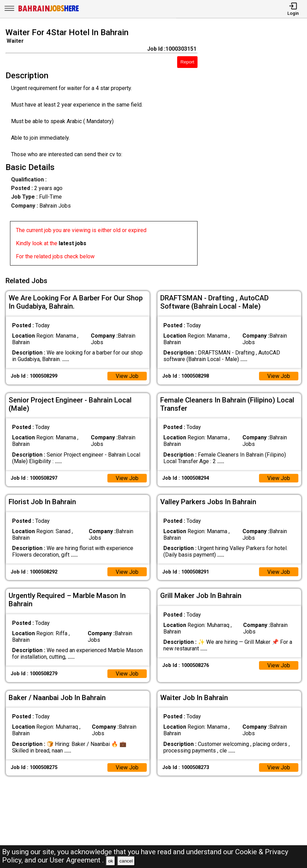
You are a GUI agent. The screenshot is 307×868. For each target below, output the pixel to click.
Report (188, 62)
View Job (127, 376)
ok (111, 861)
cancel (126, 861)
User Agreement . (77, 860)
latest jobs (73, 243)
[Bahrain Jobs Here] (49, 11)
